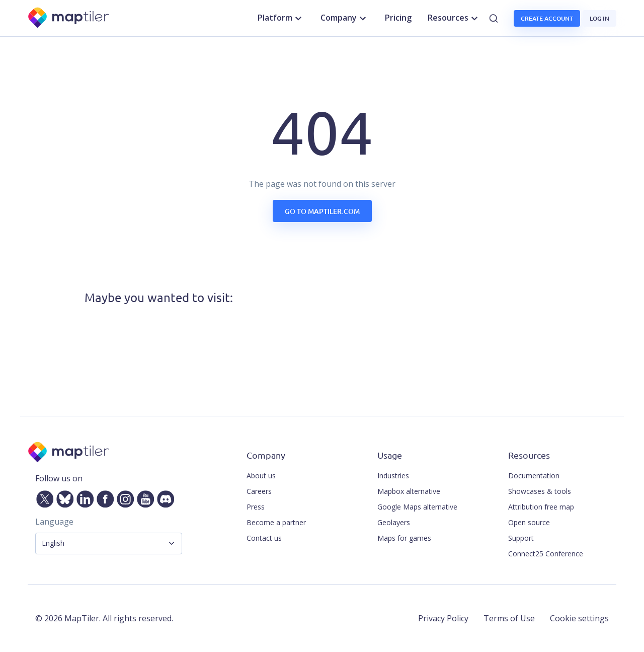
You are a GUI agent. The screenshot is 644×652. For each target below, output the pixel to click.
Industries (393, 476)
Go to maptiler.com (322, 211)
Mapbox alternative (409, 491)
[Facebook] (103, 497)
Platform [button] (281, 18)
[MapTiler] (69, 18)
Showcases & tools (540, 491)
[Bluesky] (63, 497)
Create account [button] (547, 18)
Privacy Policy (443, 618)
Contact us (264, 538)
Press (256, 507)
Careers (259, 491)
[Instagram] (123, 497)
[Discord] (164, 497)
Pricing (398, 18)
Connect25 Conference (546, 554)
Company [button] (345, 18)
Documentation (534, 476)
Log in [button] (599, 18)
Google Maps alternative (417, 507)
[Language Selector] (109, 544)
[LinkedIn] (83, 497)
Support (521, 538)
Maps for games (404, 538)
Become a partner (276, 522)
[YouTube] (143, 497)
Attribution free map (541, 507)
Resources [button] (454, 18)
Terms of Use (509, 618)
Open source (529, 522)
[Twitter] (43, 497)
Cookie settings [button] (579, 618)
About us (261, 476)
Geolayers (394, 522)
